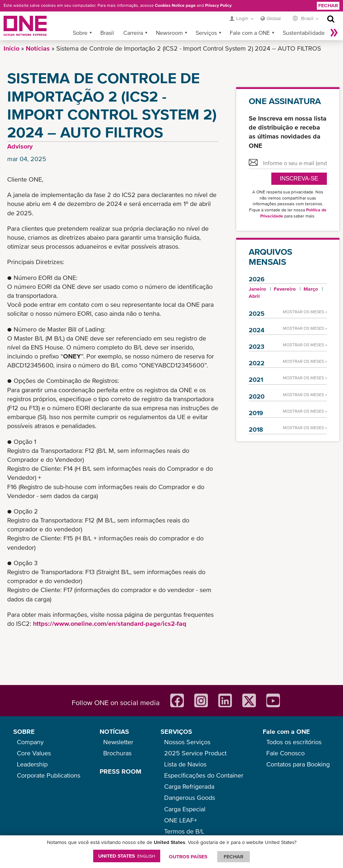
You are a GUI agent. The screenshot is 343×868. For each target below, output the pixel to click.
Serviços (206, 33)
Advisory (20, 146)
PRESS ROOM (120, 771)
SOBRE (24, 731)
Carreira (133, 33)
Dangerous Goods (190, 797)
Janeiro (257, 289)
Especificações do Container (204, 775)
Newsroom (169, 33)
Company (30, 742)
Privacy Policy (218, 5)
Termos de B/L (184, 831)
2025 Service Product (195, 753)
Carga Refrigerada (189, 786)
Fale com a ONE (250, 33)
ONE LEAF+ (181, 820)
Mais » (334, 33)
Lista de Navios (185, 764)
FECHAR (234, 857)
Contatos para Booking (298, 764)
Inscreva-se (299, 179)
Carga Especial (185, 809)
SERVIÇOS (176, 731)
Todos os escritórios (294, 742)
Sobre (80, 33)
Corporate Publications (49, 775)
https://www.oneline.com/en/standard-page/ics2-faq (110, 623)
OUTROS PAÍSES (188, 857)
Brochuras (117, 753)
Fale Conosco (285, 753)
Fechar (328, 5)
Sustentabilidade (304, 33)
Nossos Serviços (187, 742)
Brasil (107, 33)
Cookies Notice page (175, 5)
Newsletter (118, 742)
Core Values (34, 753)
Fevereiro (285, 289)
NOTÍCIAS (114, 731)
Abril (254, 296)
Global (274, 18)
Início (11, 48)
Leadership (32, 764)
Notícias (38, 48)
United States (127, 856)
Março (311, 289)
